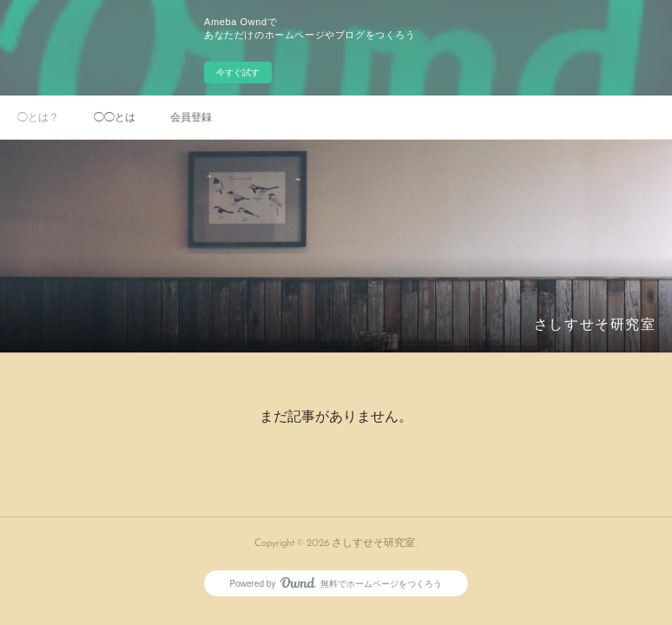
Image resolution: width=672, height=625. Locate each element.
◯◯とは (115, 117)
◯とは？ (38, 117)
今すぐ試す (238, 72)
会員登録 (191, 117)
